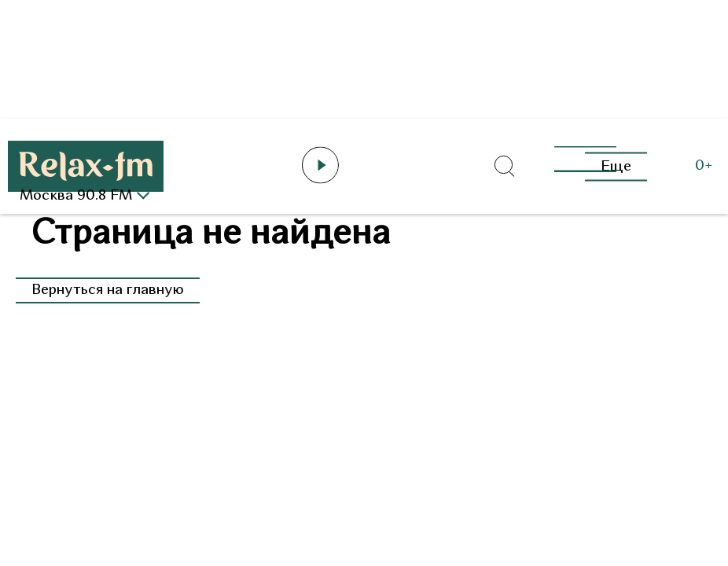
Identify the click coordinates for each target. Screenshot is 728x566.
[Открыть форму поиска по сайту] (504, 167)
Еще (616, 166)
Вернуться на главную (108, 290)
